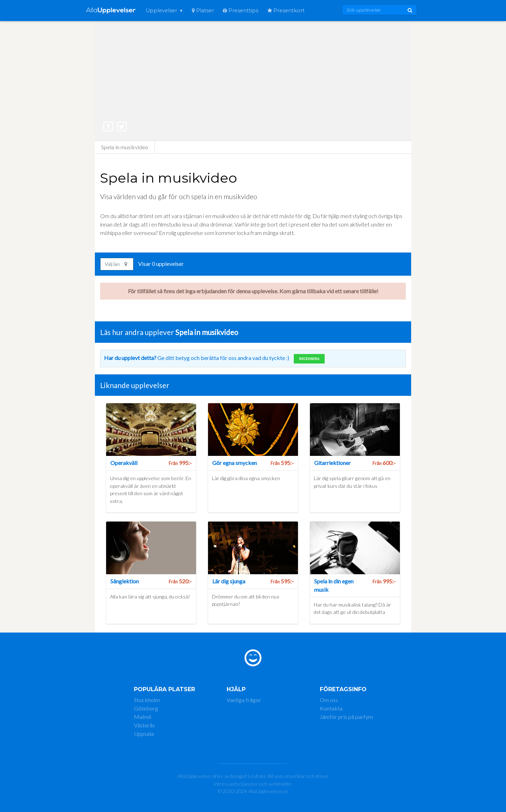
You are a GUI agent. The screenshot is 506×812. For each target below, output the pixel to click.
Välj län (116, 264)
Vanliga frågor (244, 700)
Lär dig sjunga (229, 581)
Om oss (329, 700)
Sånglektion (125, 581)
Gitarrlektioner (332, 463)
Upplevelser (161, 11)
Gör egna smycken (235, 463)
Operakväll (124, 463)
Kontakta (331, 708)
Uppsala (144, 734)
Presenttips (241, 11)
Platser (203, 11)
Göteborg (146, 708)
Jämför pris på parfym (346, 717)
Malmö (143, 717)
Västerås (144, 725)
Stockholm (147, 700)
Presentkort (286, 11)
